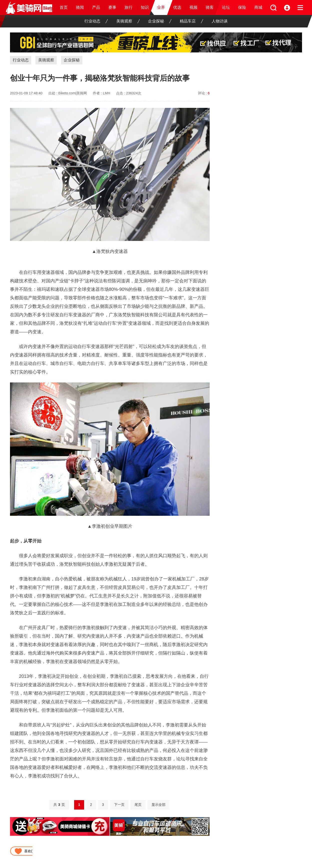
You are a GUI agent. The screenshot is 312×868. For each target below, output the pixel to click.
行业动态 (96, 21)
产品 (96, 7)
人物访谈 (220, 21)
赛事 (112, 7)
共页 (59, 805)
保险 (242, 7)
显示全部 (158, 805)
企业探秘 (160, 21)
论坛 (226, 7)
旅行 (129, 7)
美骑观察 (128, 21)
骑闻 (80, 7)
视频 (193, 7)
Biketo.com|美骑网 (73, 93)
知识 (145, 7)
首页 (64, 7)
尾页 (138, 805)
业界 (161, 7)
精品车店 (191, 21)
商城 (258, 7)
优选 (177, 7)
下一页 (119, 805)
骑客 (210, 7)
